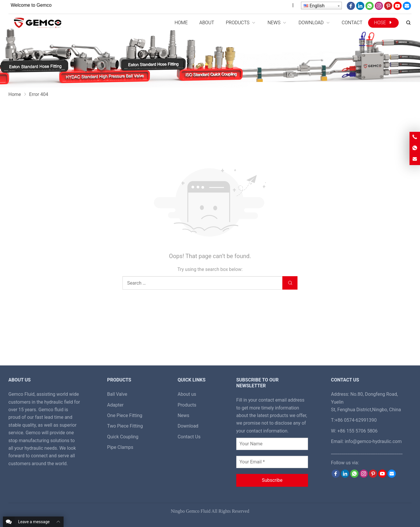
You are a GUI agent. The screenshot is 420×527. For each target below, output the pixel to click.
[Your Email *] (272, 462)
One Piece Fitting (125, 415)
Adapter (115, 405)
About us (187, 394)
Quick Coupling (123, 437)
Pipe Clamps (120, 447)
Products (187, 405)
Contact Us (189, 437)
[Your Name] (272, 444)
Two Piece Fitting (125, 426)
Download (188, 426)
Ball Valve (117, 394)
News (183, 415)
